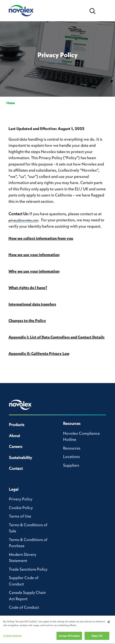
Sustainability (20, 458)
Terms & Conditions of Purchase (28, 543)
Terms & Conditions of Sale (28, 528)
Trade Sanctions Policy (28, 569)
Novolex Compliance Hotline (81, 436)
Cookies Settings (12, 638)
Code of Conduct (24, 607)
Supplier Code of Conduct (24, 581)
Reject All (97, 638)
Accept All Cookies (69, 638)
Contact (16, 468)
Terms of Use (20, 516)
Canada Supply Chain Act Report (27, 596)
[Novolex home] (20, 405)
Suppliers (71, 465)
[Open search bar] (92, 11)
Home (10, 103)
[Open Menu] (105, 11)
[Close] (109, 624)
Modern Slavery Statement (23, 558)
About (14, 436)
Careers (16, 446)
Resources (72, 448)
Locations (71, 457)
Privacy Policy (21, 499)
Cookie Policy (21, 508)
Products (17, 425)
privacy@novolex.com (23, 220)
